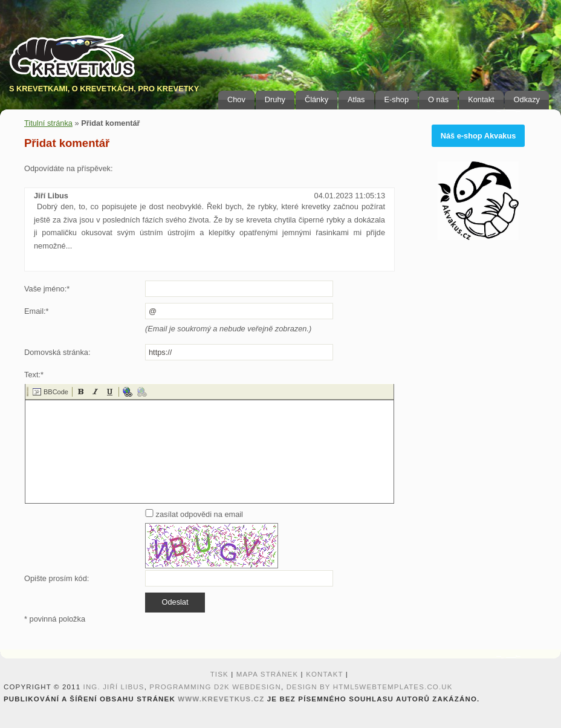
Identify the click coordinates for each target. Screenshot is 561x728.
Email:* (37, 311)
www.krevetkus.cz (221, 699)
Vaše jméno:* (47, 289)
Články (316, 99)
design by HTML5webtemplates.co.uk (370, 687)
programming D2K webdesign (215, 687)
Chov (236, 99)
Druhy (275, 99)
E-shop (397, 99)
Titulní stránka (48, 123)
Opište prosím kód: (57, 578)
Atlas (356, 99)
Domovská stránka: (57, 352)
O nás (438, 99)
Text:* (34, 375)
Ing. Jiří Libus (114, 687)
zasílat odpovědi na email (194, 514)
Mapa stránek (268, 674)
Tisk (219, 674)
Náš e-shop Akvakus (478, 136)
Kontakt (481, 99)
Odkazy (527, 99)
